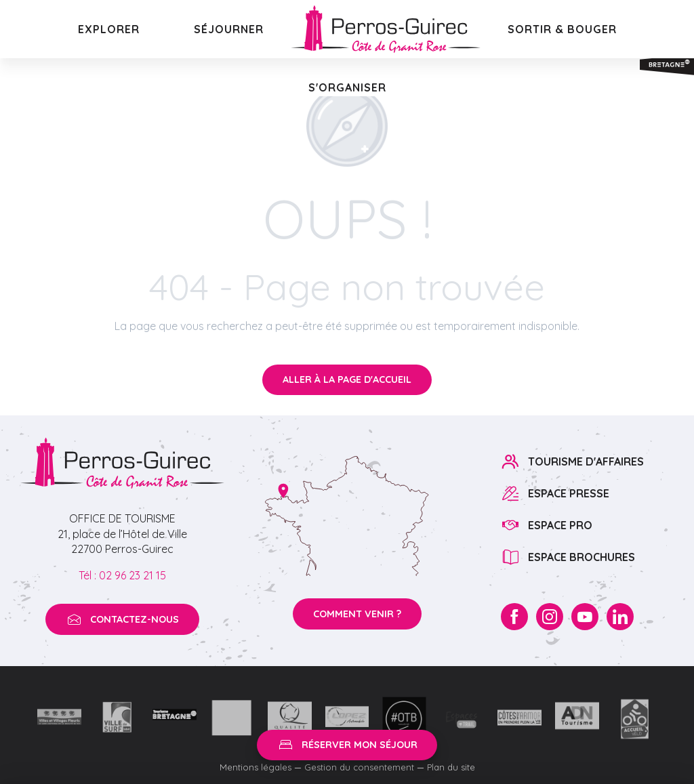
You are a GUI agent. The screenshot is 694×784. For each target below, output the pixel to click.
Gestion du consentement (359, 767)
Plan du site (451, 767)
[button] (109, 29)
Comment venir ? (357, 614)
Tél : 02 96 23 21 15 (122, 575)
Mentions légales (256, 767)
